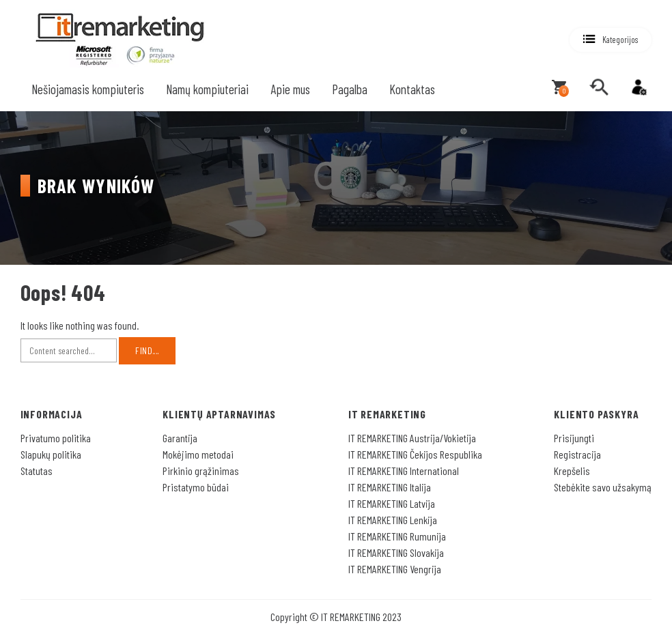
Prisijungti (574, 438)
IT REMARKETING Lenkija (393, 520)
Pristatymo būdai (196, 487)
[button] (611, 40)
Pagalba (350, 89)
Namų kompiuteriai (207, 89)
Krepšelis (572, 471)
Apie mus (290, 89)
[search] (599, 87)
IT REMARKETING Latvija (392, 503)
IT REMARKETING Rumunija (397, 536)
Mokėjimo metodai (198, 454)
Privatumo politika (56, 438)
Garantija (180, 438)
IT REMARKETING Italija (390, 487)
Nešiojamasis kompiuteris (88, 89)
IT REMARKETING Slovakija (396, 552)
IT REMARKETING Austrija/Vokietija (412, 438)
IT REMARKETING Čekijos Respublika (415, 454)
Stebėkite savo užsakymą (603, 487)
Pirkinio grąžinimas (201, 471)
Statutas (37, 471)
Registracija (577, 454)
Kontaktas (412, 89)
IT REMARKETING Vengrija (395, 569)
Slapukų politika (51, 454)
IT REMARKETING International (404, 471)
